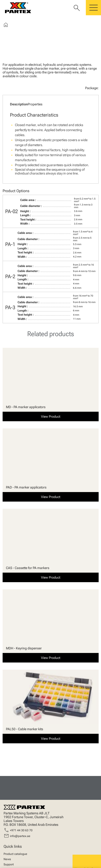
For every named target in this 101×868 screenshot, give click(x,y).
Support (9, 864)
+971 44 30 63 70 (21, 830)
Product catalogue (15, 854)
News (7, 859)
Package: (92, 88)
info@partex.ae (20, 836)
